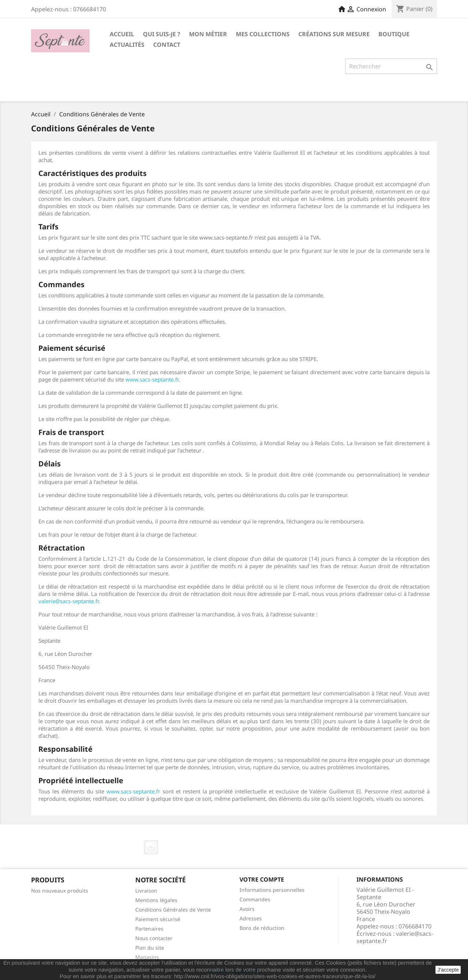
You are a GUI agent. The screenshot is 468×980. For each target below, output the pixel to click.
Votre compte (262, 879)
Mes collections (263, 34)
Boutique (394, 34)
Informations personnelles (272, 890)
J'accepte (448, 970)
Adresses (251, 918)
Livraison (146, 891)
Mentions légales (156, 900)
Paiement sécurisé (158, 919)
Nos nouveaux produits (60, 891)
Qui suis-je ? (162, 34)
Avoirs (247, 909)
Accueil (122, 34)
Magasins (147, 957)
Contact (167, 45)
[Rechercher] (391, 66)
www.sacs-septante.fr (152, 379)
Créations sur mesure (334, 34)
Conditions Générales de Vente (173, 910)
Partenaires (149, 929)
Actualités (127, 45)
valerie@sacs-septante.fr (69, 601)
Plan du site (150, 948)
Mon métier (208, 34)
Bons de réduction (262, 928)
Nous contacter (154, 938)
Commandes (255, 899)
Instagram (151, 847)
